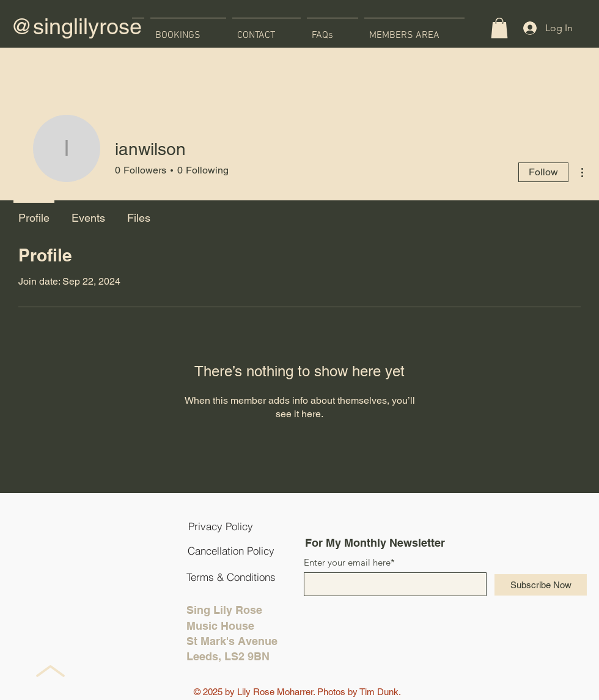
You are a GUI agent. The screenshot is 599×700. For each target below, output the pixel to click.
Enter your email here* (349, 562)
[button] (499, 28)
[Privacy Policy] (221, 526)
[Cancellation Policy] (231, 550)
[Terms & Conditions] (231, 577)
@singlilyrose (76, 26)
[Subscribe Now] (541, 585)
